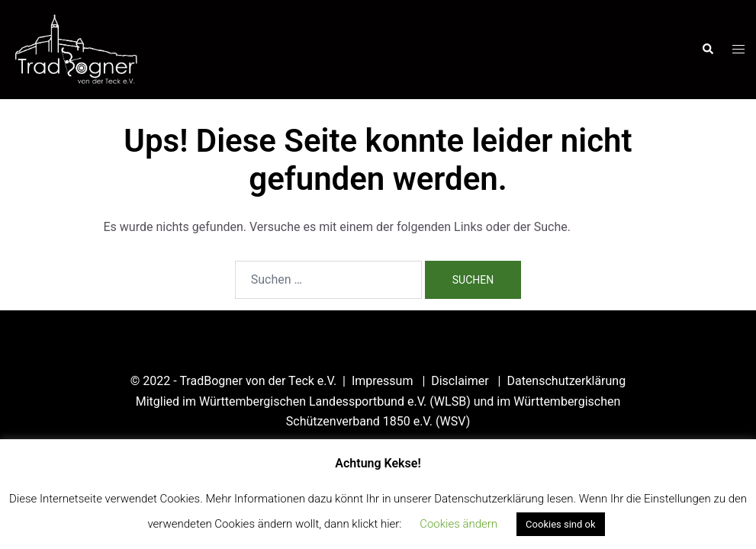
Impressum (384, 381)
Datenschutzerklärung (566, 381)
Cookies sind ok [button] (560, 524)
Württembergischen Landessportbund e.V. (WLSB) (335, 401)
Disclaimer (461, 381)
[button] (707, 50)
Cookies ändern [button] (458, 524)
